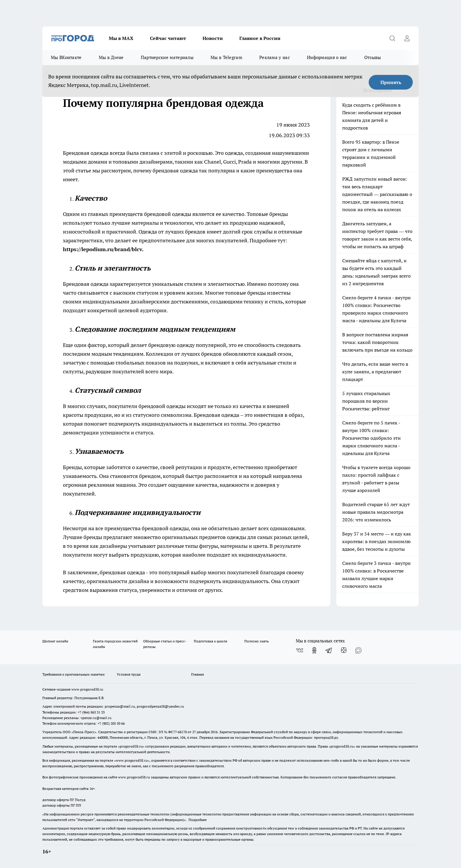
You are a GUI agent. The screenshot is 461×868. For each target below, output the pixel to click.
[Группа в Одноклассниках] (314, 650)
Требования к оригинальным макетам (74, 674)
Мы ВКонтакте (66, 57)
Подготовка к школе (211, 641)
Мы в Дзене (111, 57)
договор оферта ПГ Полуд (64, 800)
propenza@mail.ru (120, 706)
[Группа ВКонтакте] (300, 650)
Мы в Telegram (226, 57)
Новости (213, 38)
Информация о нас (327, 57)
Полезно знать (257, 641)
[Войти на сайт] (407, 38)
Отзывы (373, 57)
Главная (197, 674)
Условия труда (129, 674)
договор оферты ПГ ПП (62, 805)
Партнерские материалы (167, 57)
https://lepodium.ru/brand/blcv (102, 249)
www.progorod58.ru (87, 689)
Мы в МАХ (121, 38)
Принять (391, 82)
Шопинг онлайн (55, 641)
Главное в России (260, 38)
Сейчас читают (168, 38)
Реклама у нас (275, 57)
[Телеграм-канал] (329, 650)
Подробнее (198, 820)
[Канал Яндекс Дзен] (344, 650)
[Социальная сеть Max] (358, 650)
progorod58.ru (131, 746)
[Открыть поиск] (392, 38)
